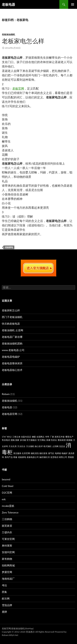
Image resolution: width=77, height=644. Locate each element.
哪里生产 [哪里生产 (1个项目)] (69, 437)
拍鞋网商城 (8, 565)
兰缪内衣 (7, 532)
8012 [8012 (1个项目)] (9, 437)
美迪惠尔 (30, 632)
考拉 (4, 585)
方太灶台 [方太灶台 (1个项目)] (21, 446)
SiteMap (29, 628)
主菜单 (73, 4)
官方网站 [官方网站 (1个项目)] (42, 440)
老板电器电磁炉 (11, 357)
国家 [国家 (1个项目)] (17, 440)
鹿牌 (4, 612)
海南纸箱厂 (8, 579)
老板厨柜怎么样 (11, 310)
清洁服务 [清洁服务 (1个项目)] (17, 453)
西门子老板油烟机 (12, 317)
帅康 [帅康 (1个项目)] (48, 440)
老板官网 (18, 88)
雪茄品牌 (7, 605)
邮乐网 (6, 598)
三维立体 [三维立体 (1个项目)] (16, 437)
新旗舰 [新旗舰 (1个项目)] (69, 440)
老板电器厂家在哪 (12, 337)
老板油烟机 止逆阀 (12, 330)
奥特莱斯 (7, 546)
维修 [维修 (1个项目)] (15, 457)
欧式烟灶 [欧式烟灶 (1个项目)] (48, 446)
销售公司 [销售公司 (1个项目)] (63, 457)
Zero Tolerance (10, 512)
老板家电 (9, 247)
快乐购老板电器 (11, 324)
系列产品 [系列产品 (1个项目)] (9, 457)
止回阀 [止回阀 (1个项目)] (55, 446)
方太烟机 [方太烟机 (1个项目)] (30, 446)
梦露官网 (7, 572)
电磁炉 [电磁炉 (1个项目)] (65, 453)
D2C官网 (7, 493)
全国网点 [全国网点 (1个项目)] (40, 437)
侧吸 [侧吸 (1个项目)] (34, 437)
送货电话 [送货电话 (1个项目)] (54, 457)
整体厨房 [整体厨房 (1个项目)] (62, 440)
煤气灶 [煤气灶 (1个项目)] (51, 453)
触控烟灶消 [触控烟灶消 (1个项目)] (45, 457)
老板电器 (8, 4)
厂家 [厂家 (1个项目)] (52, 437)
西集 (4, 592)
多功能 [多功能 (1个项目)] (23, 440)
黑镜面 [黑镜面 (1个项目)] (71, 457)
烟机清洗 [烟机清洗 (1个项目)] (35, 453)
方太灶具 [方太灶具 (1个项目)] (13, 446)
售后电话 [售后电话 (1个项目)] (6, 440)
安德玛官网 (8, 552)
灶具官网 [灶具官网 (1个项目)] (26, 453)
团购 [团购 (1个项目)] (13, 440)
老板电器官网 (10, 414)
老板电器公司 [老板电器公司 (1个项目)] (33, 457)
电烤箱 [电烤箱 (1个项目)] (58, 453)
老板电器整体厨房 (12, 363)
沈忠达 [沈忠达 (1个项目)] (62, 446)
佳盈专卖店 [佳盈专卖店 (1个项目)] (26, 437)
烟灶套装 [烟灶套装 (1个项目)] (43, 453)
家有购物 (7, 559)
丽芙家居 (7, 526)
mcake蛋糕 (8, 506)
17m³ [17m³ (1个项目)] (4, 437)
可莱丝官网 (8, 539)
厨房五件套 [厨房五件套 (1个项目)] (60, 437)
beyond (6, 479)
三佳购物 (7, 519)
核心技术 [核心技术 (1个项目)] (39, 446)
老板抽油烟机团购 (12, 343)
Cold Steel (8, 486)
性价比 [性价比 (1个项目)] (54, 440)
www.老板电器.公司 (13, 350)
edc (4, 499)
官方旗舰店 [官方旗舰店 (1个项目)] (32, 440)
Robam (6, 394)
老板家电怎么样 (23, 41)
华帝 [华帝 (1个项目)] (47, 437)
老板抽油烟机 (8, 34)
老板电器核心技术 (12, 370)
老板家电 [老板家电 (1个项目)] (22, 457)
